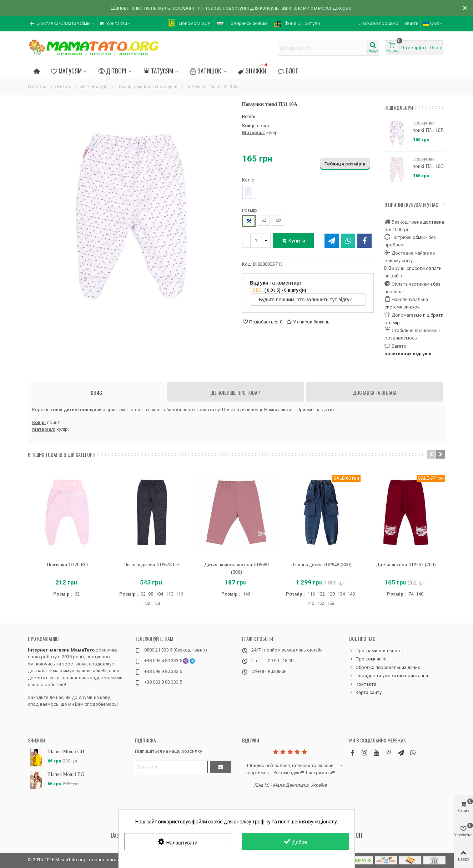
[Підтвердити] (221, 767)
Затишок (206, 71)
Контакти (363, 684)
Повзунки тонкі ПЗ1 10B (428, 127)
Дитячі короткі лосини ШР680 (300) (236, 568)
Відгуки (251, 740)
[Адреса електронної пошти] (171, 767)
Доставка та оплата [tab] (375, 392)
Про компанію (43, 639)
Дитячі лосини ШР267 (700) (406, 565)
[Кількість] (256, 241)
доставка (434, 222)
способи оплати (424, 268)
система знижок (402, 307)
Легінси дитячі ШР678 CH (152, 565)
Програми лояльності (376, 651)
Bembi (249, 116)
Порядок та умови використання (389, 676)
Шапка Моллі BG (66, 774)
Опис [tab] (96, 392)
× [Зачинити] (465, 8)
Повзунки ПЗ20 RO (67, 565)
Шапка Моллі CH (66, 752)
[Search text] (322, 48)
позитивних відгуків (408, 354)
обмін (419, 237)
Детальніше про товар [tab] (235, 392)
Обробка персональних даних (384, 668)
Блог (288, 71)
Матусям (66, 71)
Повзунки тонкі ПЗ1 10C (428, 163)
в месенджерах (333, 8)
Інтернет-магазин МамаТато (61, 650)
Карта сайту (365, 693)
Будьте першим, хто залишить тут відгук (307, 300)
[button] (62, 24)
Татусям (158, 71)
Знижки (253, 70)
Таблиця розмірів (345, 164)
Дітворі (112, 71)
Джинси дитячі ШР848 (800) (321, 565)
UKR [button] (433, 23)
